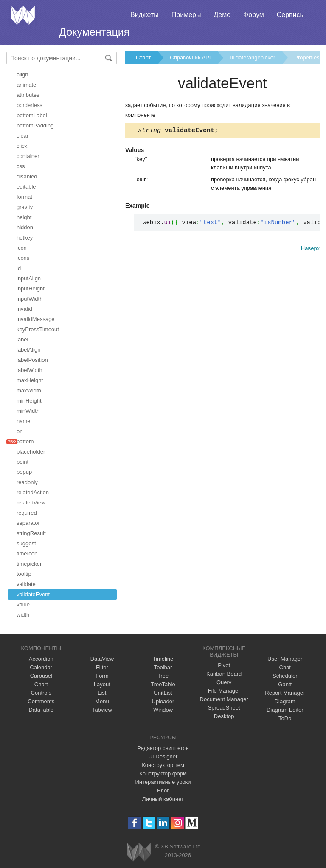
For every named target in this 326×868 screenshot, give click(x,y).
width (23, 615)
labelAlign (28, 350)
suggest (26, 543)
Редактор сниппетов (163, 748)
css (21, 166)
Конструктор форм (163, 774)
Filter (102, 667)
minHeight (29, 401)
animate (26, 85)
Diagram (285, 701)
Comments (41, 701)
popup (24, 472)
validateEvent (33, 594)
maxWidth (29, 390)
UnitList (163, 693)
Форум (254, 15)
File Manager (224, 691)
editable (26, 187)
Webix (139, 852)
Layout (102, 684)
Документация (94, 32)
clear (22, 136)
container (28, 156)
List (102, 693)
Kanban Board (224, 674)
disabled (27, 176)
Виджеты (145, 15)
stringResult (31, 533)
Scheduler (285, 676)
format (24, 197)
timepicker (29, 564)
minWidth (28, 411)
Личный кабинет (163, 799)
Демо (222, 15)
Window (163, 710)
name (24, 421)
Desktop (224, 716)
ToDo (285, 718)
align (22, 75)
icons (23, 258)
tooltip (24, 574)
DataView (102, 659)
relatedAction (33, 492)
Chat (285, 667)
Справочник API (190, 58)
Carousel (41, 676)
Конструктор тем (163, 765)
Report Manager (285, 693)
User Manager (285, 659)
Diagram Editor (285, 710)
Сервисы (291, 15)
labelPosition (32, 360)
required (27, 513)
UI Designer (163, 757)
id (19, 268)
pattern (25, 441)
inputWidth (30, 299)
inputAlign (29, 278)
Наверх (310, 249)
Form (102, 676)
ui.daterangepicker (252, 58)
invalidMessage (36, 319)
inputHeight (31, 289)
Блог (163, 790)
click (22, 146)
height (24, 217)
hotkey (25, 238)
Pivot (224, 665)
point (22, 462)
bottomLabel (32, 115)
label (22, 340)
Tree (163, 676)
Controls (41, 693)
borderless (30, 105)
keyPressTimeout (38, 329)
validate (26, 584)
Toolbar (163, 667)
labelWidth (30, 370)
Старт (143, 58)
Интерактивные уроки (163, 782)
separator (28, 523)
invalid (24, 309)
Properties (307, 58)
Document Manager (224, 699)
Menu (102, 701)
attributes (28, 95)
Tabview (102, 710)
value (23, 604)
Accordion (41, 659)
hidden (25, 227)
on (20, 431)
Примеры (186, 15)
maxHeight (30, 380)
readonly (27, 482)
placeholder (31, 452)
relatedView (31, 503)
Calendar (41, 667)
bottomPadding (35, 125)
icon (22, 248)
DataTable (41, 710)
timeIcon (27, 554)
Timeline (163, 659)
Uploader (163, 701)
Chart (41, 684)
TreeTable (163, 684)
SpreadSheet (224, 708)
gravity (25, 207)
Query (224, 682)
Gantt (285, 684)
